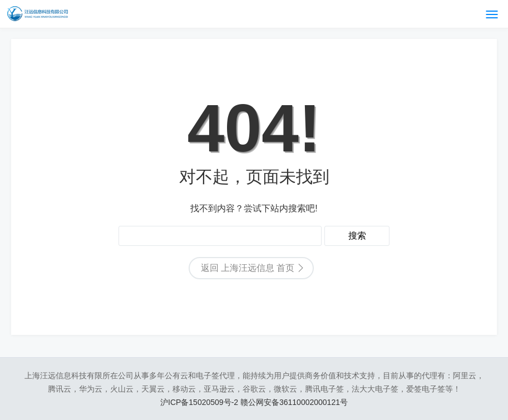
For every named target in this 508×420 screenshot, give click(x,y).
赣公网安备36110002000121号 (294, 402)
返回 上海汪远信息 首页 (248, 268)
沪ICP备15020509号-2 (200, 402)
